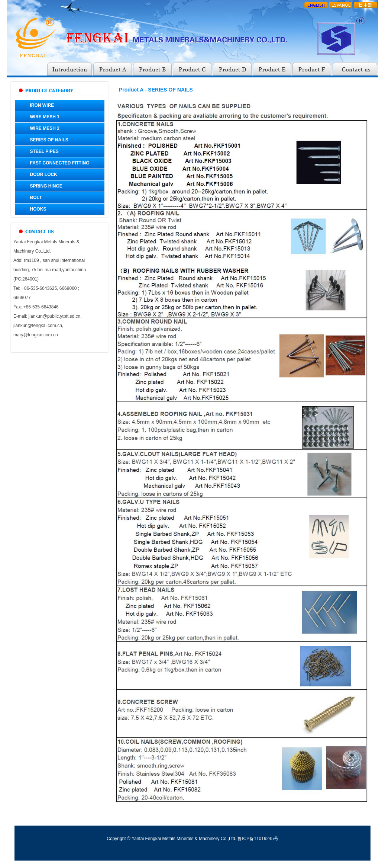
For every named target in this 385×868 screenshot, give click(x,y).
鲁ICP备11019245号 (258, 839)
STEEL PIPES (44, 151)
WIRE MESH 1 (45, 117)
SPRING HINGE (46, 186)
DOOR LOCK (44, 174)
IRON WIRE (42, 105)
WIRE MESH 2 (45, 128)
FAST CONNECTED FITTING (60, 163)
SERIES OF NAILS (49, 140)
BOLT (36, 198)
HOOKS (38, 209)
